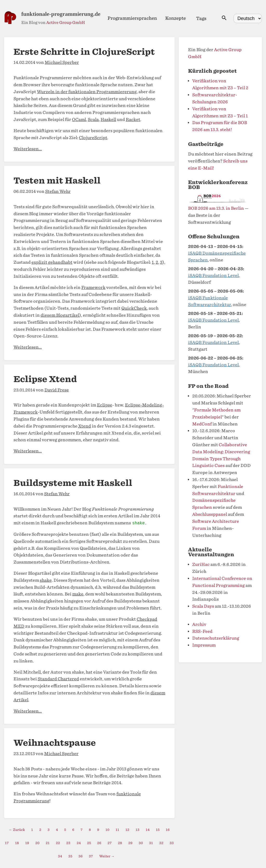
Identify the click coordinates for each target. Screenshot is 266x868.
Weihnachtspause (55, 743)
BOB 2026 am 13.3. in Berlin (216, 208)
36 (81, 856)
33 (172, 843)
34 (60, 856)
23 (68, 843)
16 (168, 830)
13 (138, 830)
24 (79, 843)
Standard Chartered (58, 679)
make (78, 594)
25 (89, 843)
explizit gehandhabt (52, 262)
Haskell (108, 120)
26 (99, 843)
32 (161, 843)
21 (48, 843)
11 (117, 830)
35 (70, 856)
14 (148, 830)
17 (7, 843)
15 (158, 830)
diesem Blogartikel (60, 315)
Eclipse (105, 405)
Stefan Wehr (58, 191)
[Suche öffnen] (224, 18)
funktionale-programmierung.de (61, 14)
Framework (93, 287)
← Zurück (17, 830)
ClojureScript (93, 138)
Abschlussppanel (210, 514)
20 (37, 843)
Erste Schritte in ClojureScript (84, 52)
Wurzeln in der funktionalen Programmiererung (87, 92)
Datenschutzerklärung (216, 638)
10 (107, 830)
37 (91, 856)
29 (130, 843)
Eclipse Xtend (45, 379)
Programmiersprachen (132, 18)
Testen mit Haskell (57, 181)
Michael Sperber (62, 62)
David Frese (57, 390)
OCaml (79, 120)
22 (58, 843)
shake (46, 580)
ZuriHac (201, 564)
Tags (201, 18)
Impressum (204, 645)
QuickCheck (134, 308)
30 (141, 843)
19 (27, 843)
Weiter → (107, 856)
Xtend (85, 426)
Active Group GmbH (66, 23)
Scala (93, 120)
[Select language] (248, 18)
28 (120, 843)
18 (17, 843)
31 (151, 843)
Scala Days (203, 606)
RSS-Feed (202, 631)
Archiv (199, 624)
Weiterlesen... (28, 149)
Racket (133, 120)
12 (127, 830)
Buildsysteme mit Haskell (73, 483)
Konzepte (175, 18)
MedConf (202, 424)
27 (110, 843)
